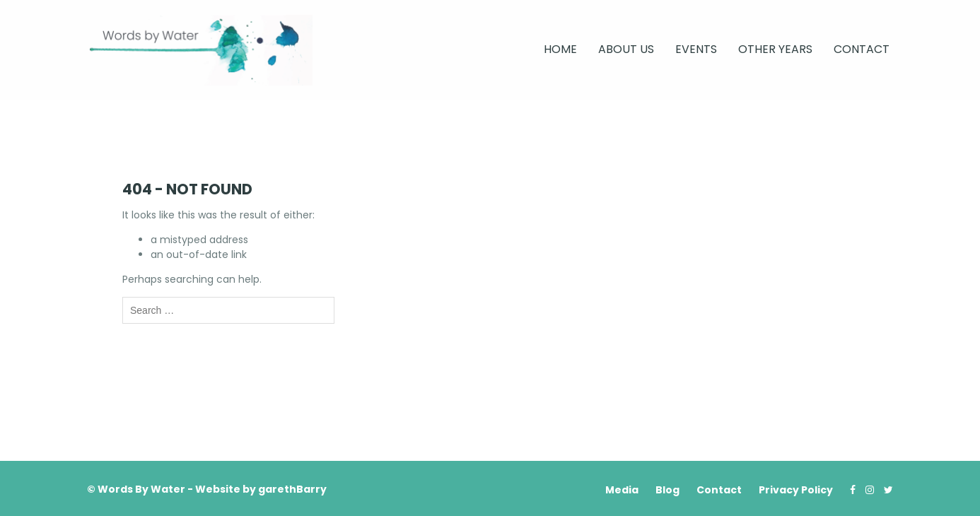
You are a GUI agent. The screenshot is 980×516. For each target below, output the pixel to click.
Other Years (775, 49)
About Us (626, 49)
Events (696, 49)
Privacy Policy (796, 490)
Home (560, 49)
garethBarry (292, 489)
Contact (862, 49)
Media (622, 490)
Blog (667, 490)
